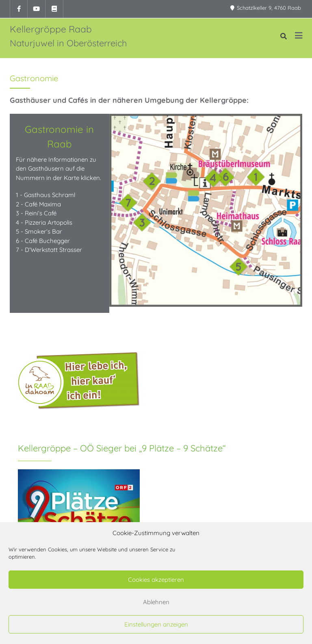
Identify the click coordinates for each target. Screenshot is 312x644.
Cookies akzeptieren (156, 580)
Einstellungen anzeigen (156, 624)
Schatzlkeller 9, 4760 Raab (266, 8)
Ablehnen (156, 602)
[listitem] (256, 177)
